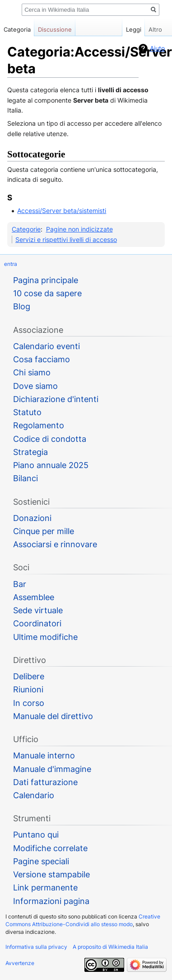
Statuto (27, 412)
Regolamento (39, 425)
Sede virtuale (38, 610)
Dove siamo (35, 386)
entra (11, 264)
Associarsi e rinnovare (55, 544)
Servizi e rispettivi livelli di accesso (66, 239)
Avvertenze (20, 963)
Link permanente (45, 888)
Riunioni (28, 689)
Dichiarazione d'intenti (56, 399)
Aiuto (157, 48)
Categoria (17, 29)
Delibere (29, 676)
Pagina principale (46, 280)
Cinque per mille (44, 531)
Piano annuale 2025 (51, 465)
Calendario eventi (46, 346)
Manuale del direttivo (53, 716)
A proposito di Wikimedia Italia (110, 947)
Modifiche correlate (50, 848)
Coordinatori (37, 623)
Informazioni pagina (51, 901)
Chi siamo (32, 372)
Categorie (26, 229)
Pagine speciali (41, 861)
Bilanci (26, 478)
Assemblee (34, 597)
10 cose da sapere (47, 293)
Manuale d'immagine (52, 769)
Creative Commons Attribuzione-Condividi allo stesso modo (83, 920)
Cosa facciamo (42, 359)
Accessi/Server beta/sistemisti (62, 211)
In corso (29, 703)
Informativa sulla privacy (36, 947)
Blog (22, 306)
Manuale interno (44, 755)
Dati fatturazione (45, 782)
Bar (20, 584)
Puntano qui (36, 835)
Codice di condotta (50, 439)
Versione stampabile (51, 874)
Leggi (126, 29)
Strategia (30, 452)
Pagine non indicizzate (79, 229)
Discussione (55, 29)
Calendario (34, 795)
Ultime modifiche (45, 637)
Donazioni (32, 518)
